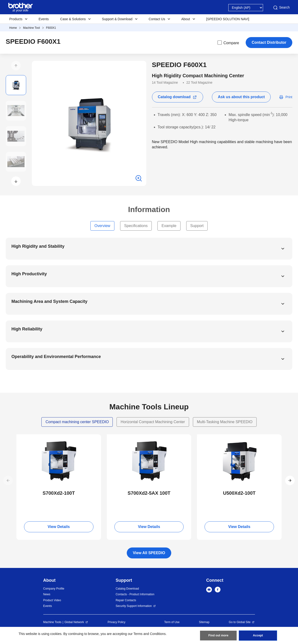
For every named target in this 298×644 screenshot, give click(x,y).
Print (289, 97)
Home (13, 28)
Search (281, 8)
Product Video (52, 600)
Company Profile (54, 589)
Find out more (218, 634)
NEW (24, 439)
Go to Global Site (240, 622)
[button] (16, 66)
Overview (102, 226)
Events (44, 19)
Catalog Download (127, 589)
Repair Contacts (126, 600)
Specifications (136, 226)
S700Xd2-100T (59, 493)
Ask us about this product (241, 97)
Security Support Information (134, 606)
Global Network (74, 622)
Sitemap (204, 622)
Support (197, 226)
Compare (228, 43)
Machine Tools (52, 622)
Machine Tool (32, 28)
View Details (59, 527)
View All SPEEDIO (149, 553)
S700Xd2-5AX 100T (149, 493)
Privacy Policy (117, 622)
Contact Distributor (269, 42)
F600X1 (51, 28)
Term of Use (172, 622)
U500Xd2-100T (239, 493)
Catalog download (174, 97)
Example (169, 226)
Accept (258, 634)
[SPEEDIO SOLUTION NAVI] (228, 19)
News (47, 594)
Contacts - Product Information (135, 594)
